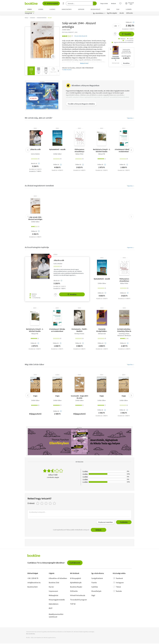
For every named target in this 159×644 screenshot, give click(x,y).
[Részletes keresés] (63, 3)
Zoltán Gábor (57, 155)
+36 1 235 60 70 (33, 579)
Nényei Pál (102, 155)
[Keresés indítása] (95, 3)
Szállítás (95, 587)
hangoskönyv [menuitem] (67, 9)
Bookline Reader (76, 587)
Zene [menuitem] (108, 9)
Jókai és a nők (35, 150)
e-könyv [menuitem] (52, 9)
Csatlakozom (75, 563)
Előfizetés (130, 14)
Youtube (117, 592)
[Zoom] (53, 57)
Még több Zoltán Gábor (34, 365)
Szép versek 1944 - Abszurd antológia (35, 219)
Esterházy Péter (124, 334)
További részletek (67, 70)
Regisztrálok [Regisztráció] (104, 3)
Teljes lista (131, 119)
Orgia (35, 396)
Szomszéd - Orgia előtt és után (79, 398)
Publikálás (124, 523)
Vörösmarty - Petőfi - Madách (79, 331)
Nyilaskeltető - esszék (57, 150)
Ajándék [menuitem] (129, 9)
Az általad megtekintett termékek (39, 186)
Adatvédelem (54, 605)
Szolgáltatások (97, 579)
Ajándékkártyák (76, 583)
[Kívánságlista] (120, 3)
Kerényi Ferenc (79, 334)
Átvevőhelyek (96, 592)
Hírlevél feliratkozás (78, 596)
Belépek (98, 530)
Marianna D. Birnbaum (124, 336)
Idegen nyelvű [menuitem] (95, 9)
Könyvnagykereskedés (57, 600)
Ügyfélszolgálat (112, 14)
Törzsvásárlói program (78, 600)
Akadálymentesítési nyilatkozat (56, 616)
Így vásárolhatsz (98, 14)
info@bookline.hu (34, 583)
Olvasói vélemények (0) (81, 37)
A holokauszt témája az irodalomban (124, 151)
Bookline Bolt (33, 587)
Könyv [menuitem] (30, 9)
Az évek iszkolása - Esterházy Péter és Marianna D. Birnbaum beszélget (124, 331)
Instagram (118, 583)
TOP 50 (73, 605)
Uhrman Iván (102, 334)
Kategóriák (28, 14)
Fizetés (94, 583)
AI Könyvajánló (51, 3)
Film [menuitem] (118, 9)
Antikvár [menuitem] (81, 9)
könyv (35, 129)
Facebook (118, 579)
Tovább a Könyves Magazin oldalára (82, 106)
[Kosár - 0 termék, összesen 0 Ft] (129, 3)
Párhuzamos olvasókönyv (79, 151)
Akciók (122, 14)
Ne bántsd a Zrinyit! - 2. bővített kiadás (102, 151)
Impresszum (53, 592)
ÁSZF (51, 609)
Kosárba (126, 35)
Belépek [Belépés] (114, 3)
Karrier (51, 587)
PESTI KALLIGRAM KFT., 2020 (70, 33)
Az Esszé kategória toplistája (37, 248)
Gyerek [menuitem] (41, 9)
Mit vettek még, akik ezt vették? (39, 118)
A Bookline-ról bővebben (58, 579)
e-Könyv (57, 375)
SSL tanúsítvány (31, 634)
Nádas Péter (79, 155)
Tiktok (117, 587)
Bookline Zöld (54, 583)
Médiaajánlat (54, 596)
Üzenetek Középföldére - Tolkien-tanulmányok (102, 331)
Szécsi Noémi (35, 155)
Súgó (93, 596)
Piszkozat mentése (105, 523)
